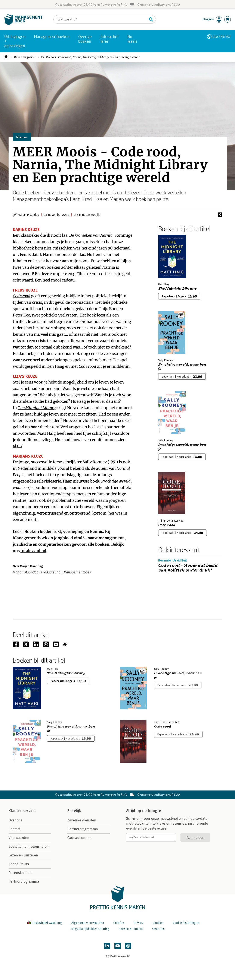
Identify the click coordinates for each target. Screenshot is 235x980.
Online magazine (24, 57)
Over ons (16, 820)
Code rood (22, 296)
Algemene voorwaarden (88, 923)
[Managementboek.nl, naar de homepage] (24, 24)
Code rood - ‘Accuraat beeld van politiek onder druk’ (188, 568)
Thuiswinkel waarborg (45, 923)
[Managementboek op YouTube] (118, 946)
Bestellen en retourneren (29, 847)
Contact (15, 829)
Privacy (138, 923)
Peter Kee (21, 315)
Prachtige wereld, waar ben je (182, 367)
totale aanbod (33, 551)
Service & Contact (131, 929)
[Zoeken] (100, 19)
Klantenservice (22, 811)
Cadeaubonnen (79, 838)
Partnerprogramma (24, 882)
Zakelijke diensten (82, 820)
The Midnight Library (37, 408)
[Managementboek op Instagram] (128, 946)
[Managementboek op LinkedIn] (107, 946)
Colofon (119, 923)
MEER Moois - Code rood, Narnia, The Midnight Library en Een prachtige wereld (91, 57)
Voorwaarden (19, 838)
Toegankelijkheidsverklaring (90, 929)
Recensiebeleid (21, 873)
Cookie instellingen (186, 923)
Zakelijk (74, 811)
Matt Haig (47, 433)
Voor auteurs (19, 864)
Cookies (158, 923)
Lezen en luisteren (23, 855)
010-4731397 (222, 37)
